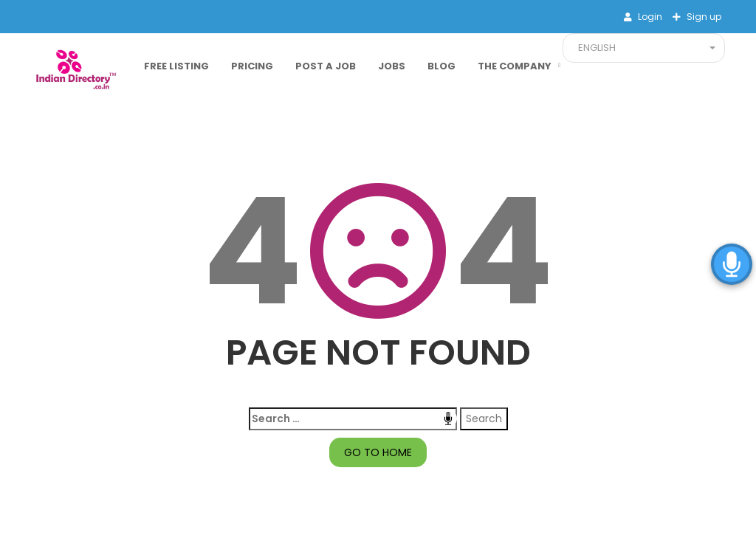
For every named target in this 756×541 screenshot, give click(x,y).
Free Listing (176, 66)
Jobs (392, 66)
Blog (441, 66)
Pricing (252, 66)
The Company (515, 66)
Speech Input (448, 418)
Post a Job (326, 66)
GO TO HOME (378, 452)
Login (649, 17)
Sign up (703, 17)
